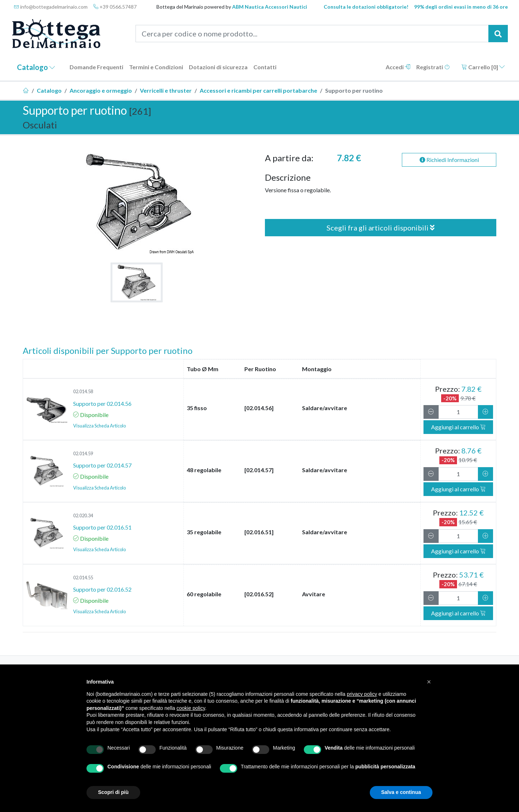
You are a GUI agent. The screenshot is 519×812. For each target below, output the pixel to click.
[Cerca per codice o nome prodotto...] (312, 34)
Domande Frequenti (96, 67)
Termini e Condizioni (156, 67)
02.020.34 (83, 515)
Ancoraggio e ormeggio (101, 90)
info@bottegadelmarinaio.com (51, 7)
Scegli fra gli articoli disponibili (381, 228)
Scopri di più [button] (113, 792)
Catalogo (36, 67)
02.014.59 (83, 453)
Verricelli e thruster (166, 90)
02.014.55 (83, 578)
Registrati (433, 67)
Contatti (265, 67)
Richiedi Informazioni (449, 160)
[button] (429, 682)
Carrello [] (483, 67)
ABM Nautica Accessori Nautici (270, 7)
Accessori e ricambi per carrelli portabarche (258, 90)
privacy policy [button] (362, 694)
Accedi (398, 67)
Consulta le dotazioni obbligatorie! (366, 7)
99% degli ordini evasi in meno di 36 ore (461, 7)
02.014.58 (83, 391)
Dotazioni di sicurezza (218, 67)
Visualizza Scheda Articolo (99, 426)
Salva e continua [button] (401, 792)
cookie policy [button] (191, 708)
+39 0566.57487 (115, 7)
